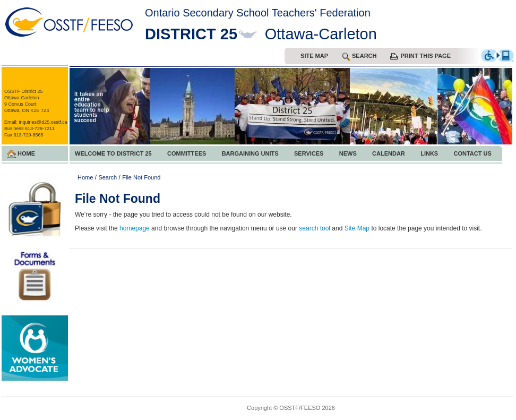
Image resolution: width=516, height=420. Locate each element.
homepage (135, 228)
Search (107, 177)
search (359, 57)
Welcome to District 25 (113, 153)
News (348, 153)
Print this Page (420, 56)
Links (429, 153)
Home (21, 154)
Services (309, 153)
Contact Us (473, 153)
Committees (187, 153)
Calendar (389, 153)
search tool (315, 228)
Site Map (314, 56)
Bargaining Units (250, 153)
